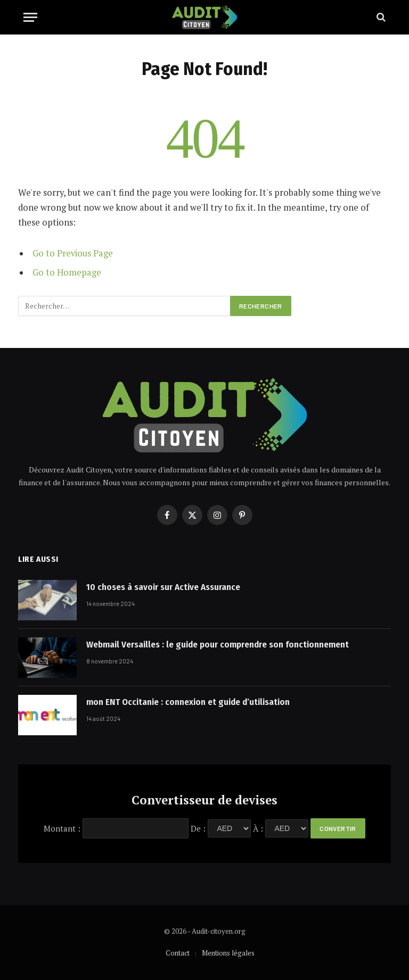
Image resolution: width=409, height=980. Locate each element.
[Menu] (30, 17)
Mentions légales (228, 953)
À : (258, 828)
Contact (178, 953)
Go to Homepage (67, 272)
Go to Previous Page (73, 253)
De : (198, 828)
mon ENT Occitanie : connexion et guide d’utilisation (188, 702)
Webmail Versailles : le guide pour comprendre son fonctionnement (221, 645)
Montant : (62, 828)
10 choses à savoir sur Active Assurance (163, 587)
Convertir (338, 828)
